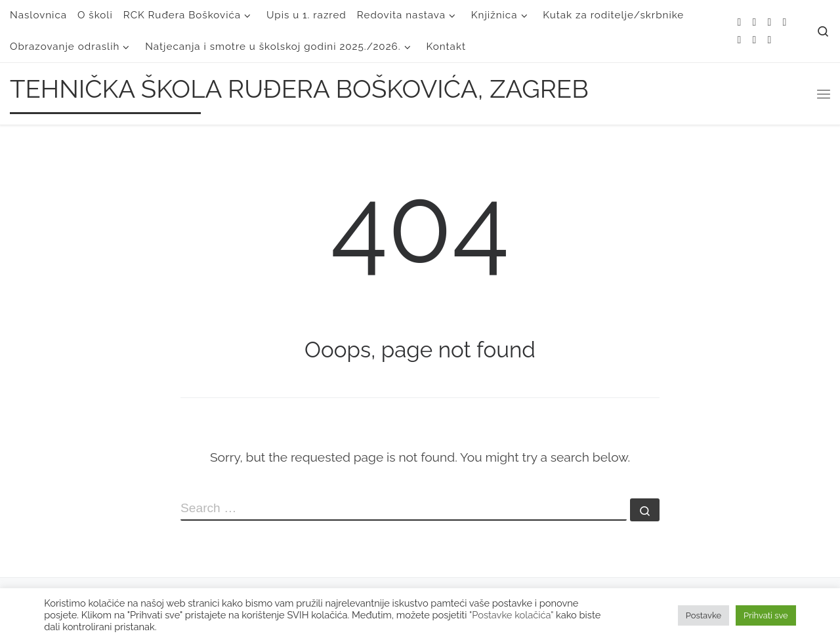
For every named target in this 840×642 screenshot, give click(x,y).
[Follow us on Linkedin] (769, 40)
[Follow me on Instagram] (740, 40)
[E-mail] (755, 23)
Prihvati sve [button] (766, 615)
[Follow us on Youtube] (755, 40)
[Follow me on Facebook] (784, 23)
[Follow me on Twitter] (769, 23)
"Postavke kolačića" (511, 615)
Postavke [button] (703, 615)
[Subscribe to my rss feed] (740, 23)
